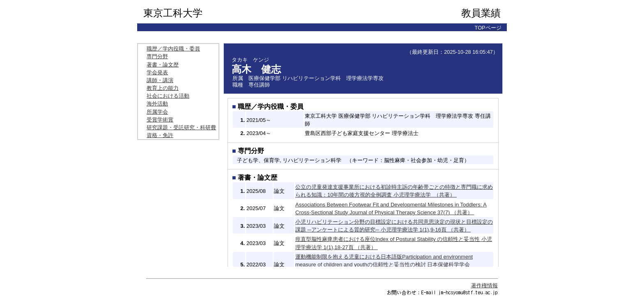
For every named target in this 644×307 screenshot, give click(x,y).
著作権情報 (484, 285)
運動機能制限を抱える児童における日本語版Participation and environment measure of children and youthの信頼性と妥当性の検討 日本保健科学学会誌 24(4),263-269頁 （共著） (384, 265)
